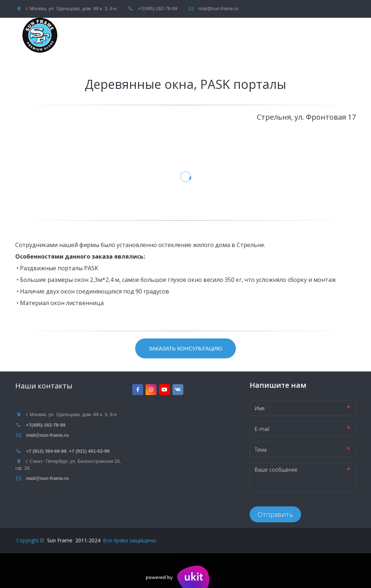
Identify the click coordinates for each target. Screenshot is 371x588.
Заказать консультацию (185, 348)
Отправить (275, 514)
